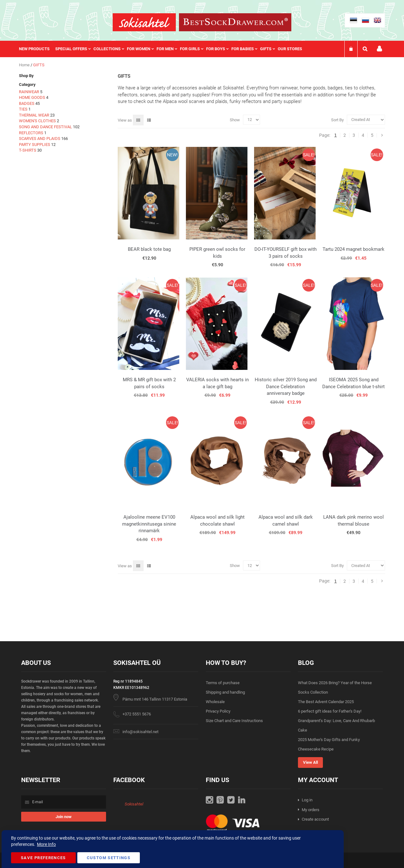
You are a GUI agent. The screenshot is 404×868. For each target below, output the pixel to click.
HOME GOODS (32, 97)
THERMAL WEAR (34, 115)
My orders (311, 810)
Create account (315, 819)
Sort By (337, 120)
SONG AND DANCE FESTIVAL (45, 127)
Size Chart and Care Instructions (234, 721)
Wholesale (215, 702)
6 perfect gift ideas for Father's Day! (330, 711)
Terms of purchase (223, 683)
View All (310, 762)
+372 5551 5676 (137, 714)
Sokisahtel (134, 804)
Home (25, 65)
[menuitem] (37, 49)
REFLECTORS (31, 133)
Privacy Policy (218, 711)
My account (379, 49)
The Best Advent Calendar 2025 (326, 702)
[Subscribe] (64, 817)
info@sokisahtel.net (140, 732)
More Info (46, 844)
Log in (307, 800)
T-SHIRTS (28, 150)
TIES (23, 109)
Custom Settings (109, 858)
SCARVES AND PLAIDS (40, 139)
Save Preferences (43, 858)
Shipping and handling (225, 692)
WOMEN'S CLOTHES (37, 121)
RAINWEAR (29, 92)
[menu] (164, 49)
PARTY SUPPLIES (35, 145)
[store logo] (144, 22)
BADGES (27, 103)
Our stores (290, 49)
